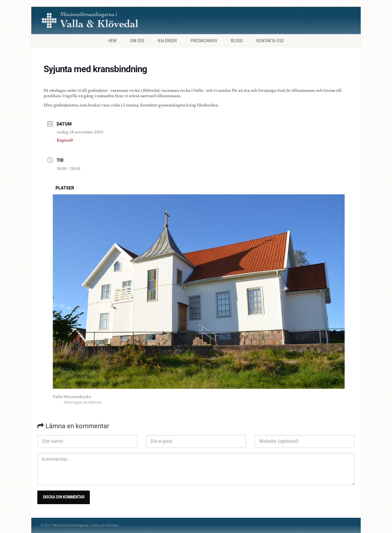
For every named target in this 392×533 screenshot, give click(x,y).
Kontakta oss (270, 41)
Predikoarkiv (204, 41)
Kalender (167, 41)
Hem (112, 41)
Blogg (237, 41)
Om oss (137, 41)
